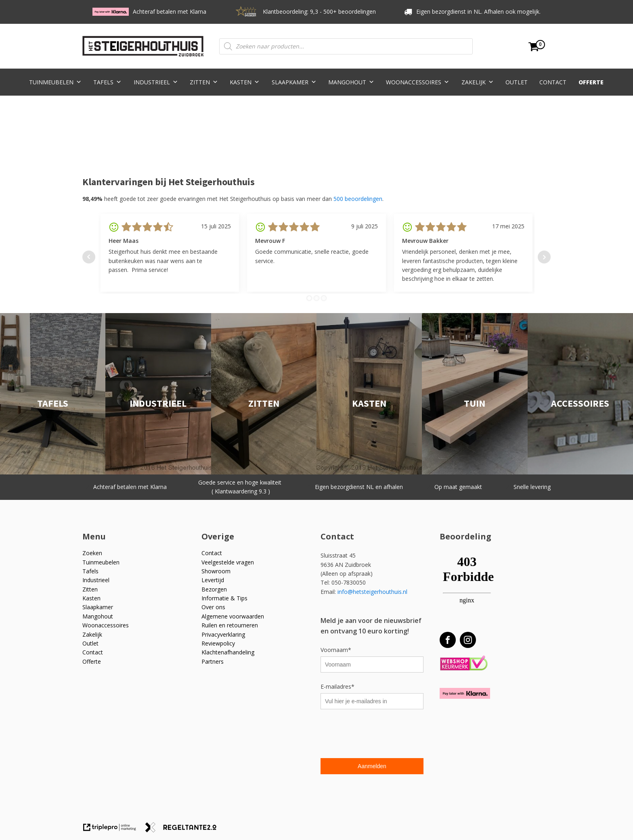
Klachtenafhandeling (228, 652)
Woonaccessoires (418, 82)
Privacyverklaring (223, 634)
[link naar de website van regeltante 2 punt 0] (184, 830)
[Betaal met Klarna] (465, 693)
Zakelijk (478, 82)
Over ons (213, 607)
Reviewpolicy (218, 643)
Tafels (107, 82)
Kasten (245, 82)
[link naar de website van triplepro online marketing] (113, 830)
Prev (89, 257)
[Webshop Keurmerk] (464, 663)
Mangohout (351, 82)
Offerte (591, 82)
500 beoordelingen (358, 199)
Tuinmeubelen (55, 82)
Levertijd (213, 580)
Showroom (216, 571)
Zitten (204, 82)
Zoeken (92, 553)
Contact (553, 82)
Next (544, 257)
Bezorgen (214, 589)
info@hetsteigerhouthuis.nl (372, 592)
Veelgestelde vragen (228, 562)
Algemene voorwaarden (233, 616)
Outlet (517, 82)
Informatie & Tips (224, 598)
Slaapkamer (294, 82)
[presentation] (382, 735)
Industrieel (156, 82)
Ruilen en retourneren (230, 625)
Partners (213, 661)
